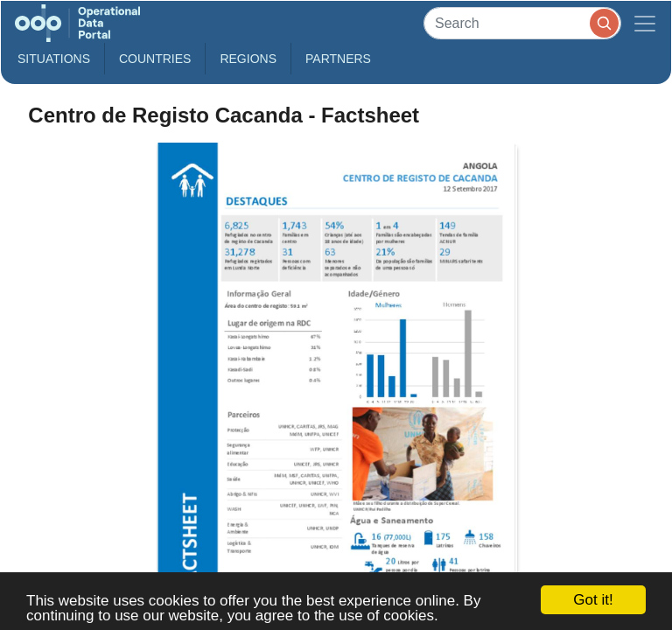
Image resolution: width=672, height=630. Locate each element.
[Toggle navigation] (645, 23)
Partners (338, 59)
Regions (248, 59)
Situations (54, 59)
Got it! (593, 600)
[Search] (522, 23)
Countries (155, 59)
